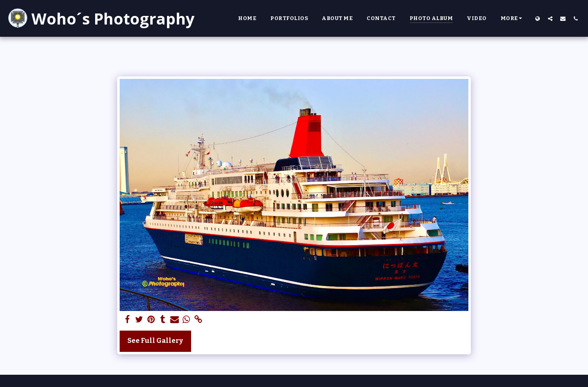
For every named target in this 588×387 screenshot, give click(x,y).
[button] (550, 18)
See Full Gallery (155, 341)
